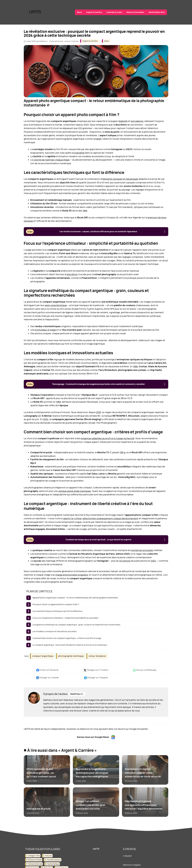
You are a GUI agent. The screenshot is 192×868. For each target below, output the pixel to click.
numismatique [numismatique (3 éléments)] (53, 864)
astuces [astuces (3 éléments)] (49, 856)
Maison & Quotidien (135, 12)
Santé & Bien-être (157, 12)
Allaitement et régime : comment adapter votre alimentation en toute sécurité (143, 773)
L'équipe (127, 856)
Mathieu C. (77, 694)
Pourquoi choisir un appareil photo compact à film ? (56, 604)
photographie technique (71, 656)
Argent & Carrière (94, 12)
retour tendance (97, 656)
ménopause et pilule (38, 809)
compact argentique (43, 656)
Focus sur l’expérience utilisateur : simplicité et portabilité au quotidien (65, 618)
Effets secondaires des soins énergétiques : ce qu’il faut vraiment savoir (41, 773)
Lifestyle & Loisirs (114, 12)
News (79, 12)
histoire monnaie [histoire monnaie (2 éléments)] (35, 864)
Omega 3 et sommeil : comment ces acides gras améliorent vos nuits (90, 805)
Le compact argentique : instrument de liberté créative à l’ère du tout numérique (70, 645)
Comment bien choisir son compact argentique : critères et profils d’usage (67, 638)
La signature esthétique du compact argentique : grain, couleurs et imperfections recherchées (76, 625)
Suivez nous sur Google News (96, 737)
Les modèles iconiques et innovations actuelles (55, 631)
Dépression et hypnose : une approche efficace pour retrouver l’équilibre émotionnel (143, 805)
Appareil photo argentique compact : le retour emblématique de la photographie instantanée (75, 598)
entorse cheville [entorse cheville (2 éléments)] (35, 860)
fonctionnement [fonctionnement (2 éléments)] (54, 860)
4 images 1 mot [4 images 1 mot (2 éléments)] (34, 856)
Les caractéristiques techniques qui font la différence (57, 611)
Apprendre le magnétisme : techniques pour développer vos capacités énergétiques (92, 773)
